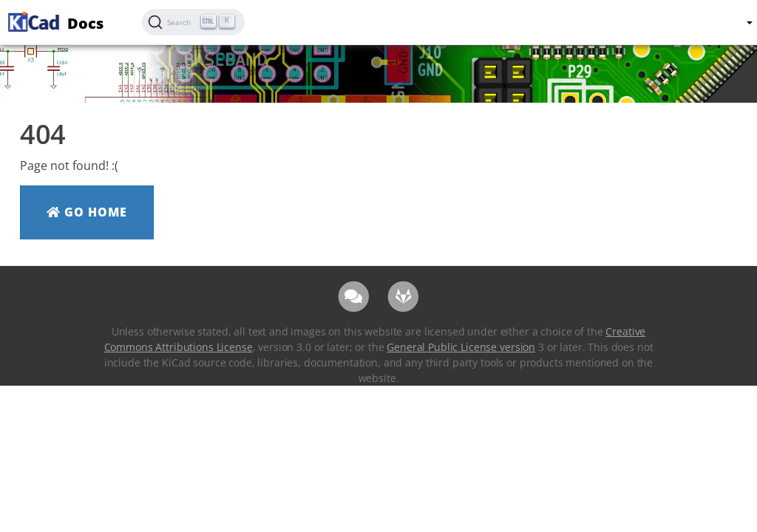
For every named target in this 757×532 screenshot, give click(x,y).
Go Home (87, 212)
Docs (54, 21)
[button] (749, 22)
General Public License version (461, 347)
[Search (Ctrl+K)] (193, 22)
